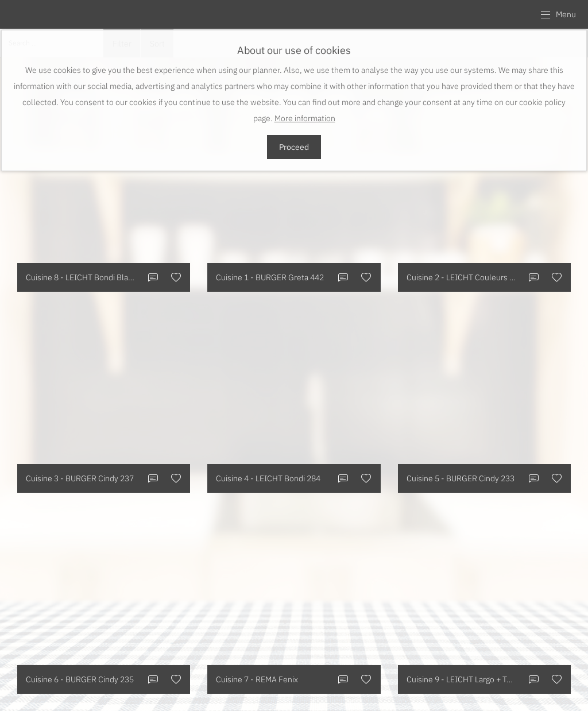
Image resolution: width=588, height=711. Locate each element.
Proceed (294, 147)
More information (305, 118)
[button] (558, 14)
